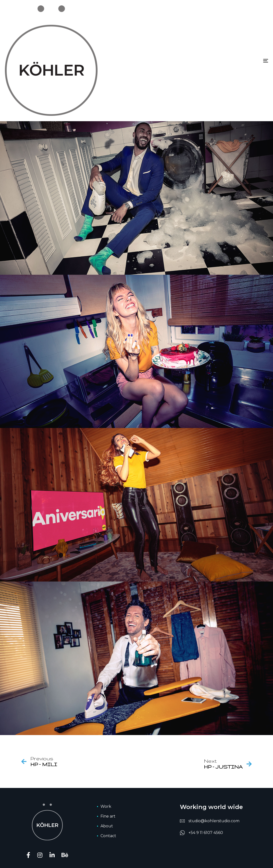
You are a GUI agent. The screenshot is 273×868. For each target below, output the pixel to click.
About (107, 826)
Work (106, 806)
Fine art (108, 816)
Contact (108, 836)
